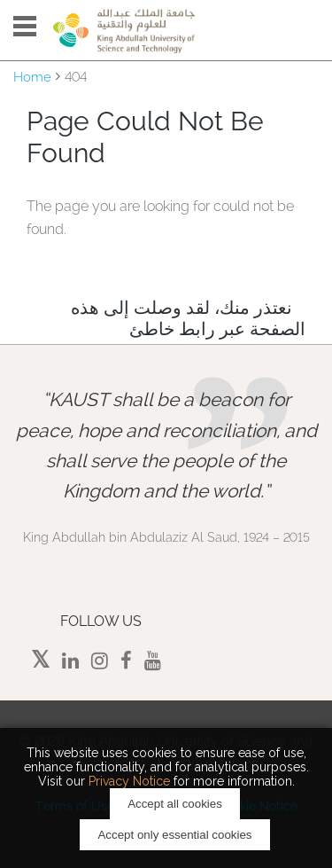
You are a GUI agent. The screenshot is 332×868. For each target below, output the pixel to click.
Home (32, 77)
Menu (25, 26)
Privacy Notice (129, 781)
